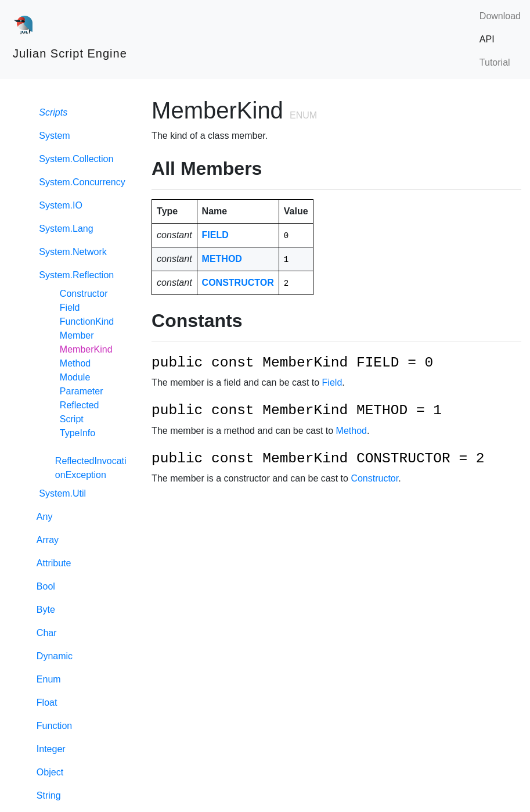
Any (45, 517)
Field (70, 308)
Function (54, 726)
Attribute (54, 563)
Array (48, 540)
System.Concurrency (81, 182)
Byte (46, 610)
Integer (51, 749)
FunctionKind (87, 321)
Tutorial (495, 62)
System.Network (72, 252)
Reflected (80, 405)
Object (50, 772)
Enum (49, 679)
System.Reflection (75, 275)
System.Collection (75, 159)
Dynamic (55, 656)
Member (77, 335)
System (53, 136)
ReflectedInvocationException (91, 468)
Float (47, 703)
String (49, 795)
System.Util (61, 493)
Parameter (82, 391)
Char (47, 633)
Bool (46, 586)
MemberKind (86, 349)
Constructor (84, 294)
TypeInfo (77, 433)
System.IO (60, 205)
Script (72, 419)
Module (75, 377)
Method (75, 363)
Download (500, 16)
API (487, 39)
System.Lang (65, 229)
